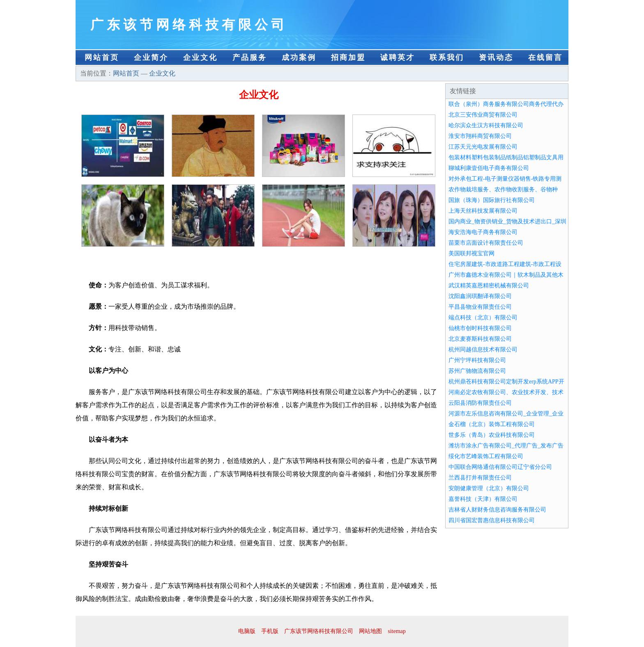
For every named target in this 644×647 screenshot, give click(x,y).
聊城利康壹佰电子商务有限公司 (489, 168)
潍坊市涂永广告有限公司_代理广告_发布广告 (506, 446)
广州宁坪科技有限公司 (477, 360)
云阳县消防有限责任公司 (480, 403)
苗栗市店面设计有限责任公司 (486, 243)
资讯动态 (496, 57)
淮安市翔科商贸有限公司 (480, 136)
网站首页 (102, 57)
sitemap (397, 631)
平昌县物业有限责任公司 (480, 307)
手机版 (270, 631)
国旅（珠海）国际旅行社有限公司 (492, 200)
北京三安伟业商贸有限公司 (483, 115)
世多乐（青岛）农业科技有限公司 (492, 435)
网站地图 (370, 631)
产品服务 (250, 57)
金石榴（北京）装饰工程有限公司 (492, 424)
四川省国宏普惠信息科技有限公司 (492, 520)
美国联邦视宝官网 (471, 254)
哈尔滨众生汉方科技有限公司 (486, 125)
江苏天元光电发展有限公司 (483, 147)
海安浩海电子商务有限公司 (483, 232)
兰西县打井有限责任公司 (480, 478)
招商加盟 (348, 57)
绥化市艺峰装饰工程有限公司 (486, 456)
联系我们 (447, 57)
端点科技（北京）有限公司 (483, 318)
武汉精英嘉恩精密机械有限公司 (489, 286)
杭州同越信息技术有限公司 (483, 350)
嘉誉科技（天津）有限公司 (483, 499)
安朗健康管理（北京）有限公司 (489, 488)
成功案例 (299, 57)
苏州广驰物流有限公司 (477, 371)
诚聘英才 (398, 57)
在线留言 (545, 57)
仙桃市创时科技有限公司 (480, 328)
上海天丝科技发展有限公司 (483, 211)
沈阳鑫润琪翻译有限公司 (480, 296)
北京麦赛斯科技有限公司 (480, 339)
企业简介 (151, 57)
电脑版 (247, 631)
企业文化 (200, 57)
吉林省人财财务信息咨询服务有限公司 (497, 510)
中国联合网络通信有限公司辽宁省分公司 (500, 467)
